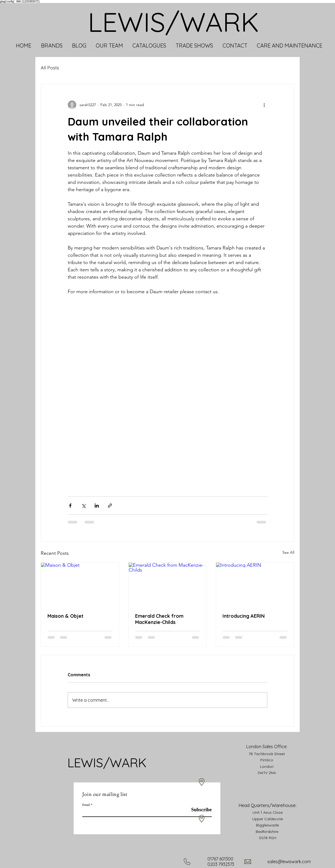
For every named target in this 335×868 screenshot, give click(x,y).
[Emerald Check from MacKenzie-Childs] (168, 585)
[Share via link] (110, 506)
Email (86, 805)
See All (288, 552)
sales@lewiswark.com (289, 862)
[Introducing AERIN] (255, 585)
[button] (52, 46)
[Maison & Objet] (80, 585)
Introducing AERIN (244, 616)
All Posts (50, 68)
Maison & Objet (65, 616)
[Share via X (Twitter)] (83, 506)
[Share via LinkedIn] (97, 506)
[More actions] (264, 105)
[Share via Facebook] (70, 506)
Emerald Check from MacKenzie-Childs (159, 619)
